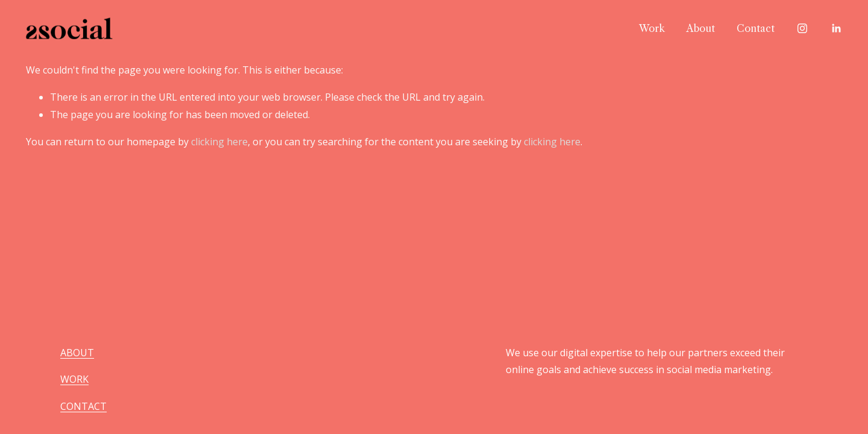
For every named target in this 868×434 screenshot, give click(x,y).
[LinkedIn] (836, 28)
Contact (756, 28)
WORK (74, 379)
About (701, 28)
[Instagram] (802, 28)
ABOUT (77, 353)
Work (652, 28)
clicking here (219, 142)
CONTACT (83, 406)
